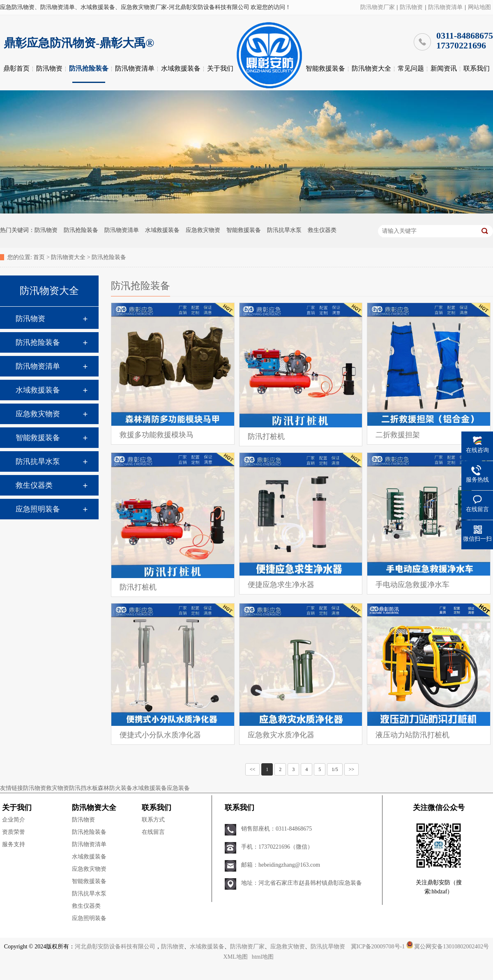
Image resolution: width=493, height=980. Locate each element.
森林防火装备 (115, 788)
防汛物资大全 (371, 68)
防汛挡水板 (83, 788)
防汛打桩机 (266, 436)
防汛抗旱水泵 (284, 230)
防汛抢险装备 (89, 68)
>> (352, 769)
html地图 (263, 957)
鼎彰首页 (16, 68)
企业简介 (14, 820)
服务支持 (14, 844)
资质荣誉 (14, 832)
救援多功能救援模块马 (157, 435)
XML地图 (236, 957)
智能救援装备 (325, 68)
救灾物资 (58, 788)
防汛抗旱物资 (328, 947)
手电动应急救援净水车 (412, 585)
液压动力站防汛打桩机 (412, 735)
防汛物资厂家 (378, 7)
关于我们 (220, 68)
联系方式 (153, 820)
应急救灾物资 (203, 230)
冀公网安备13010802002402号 (452, 947)
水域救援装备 (181, 68)
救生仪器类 (322, 230)
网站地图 (479, 7)
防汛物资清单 (445, 7)
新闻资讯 (444, 68)
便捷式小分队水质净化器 (160, 735)
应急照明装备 (38, 509)
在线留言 (153, 832)
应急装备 (178, 788)
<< (253, 769)
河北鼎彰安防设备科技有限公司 (115, 947)
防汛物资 (411, 7)
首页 (39, 257)
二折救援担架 (398, 435)
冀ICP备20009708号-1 (378, 947)
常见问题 (411, 68)
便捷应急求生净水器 (281, 585)
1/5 (335, 769)
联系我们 (477, 68)
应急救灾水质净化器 (281, 735)
